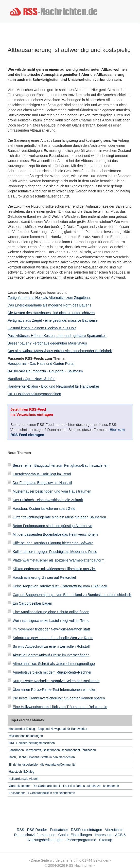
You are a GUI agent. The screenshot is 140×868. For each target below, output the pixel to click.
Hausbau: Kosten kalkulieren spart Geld (44, 509)
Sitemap (106, 840)
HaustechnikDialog (22, 772)
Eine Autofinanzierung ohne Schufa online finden (51, 612)
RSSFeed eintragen (87, 830)
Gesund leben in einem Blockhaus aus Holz (42, 328)
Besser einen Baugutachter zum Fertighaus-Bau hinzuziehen (60, 465)
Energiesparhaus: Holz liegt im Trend (42, 474)
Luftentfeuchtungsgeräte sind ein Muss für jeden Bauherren (59, 517)
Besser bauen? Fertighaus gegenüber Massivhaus (47, 343)
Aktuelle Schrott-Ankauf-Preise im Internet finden (51, 655)
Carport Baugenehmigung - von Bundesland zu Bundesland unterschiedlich (72, 595)
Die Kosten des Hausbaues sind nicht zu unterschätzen (51, 313)
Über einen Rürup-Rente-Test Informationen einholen (54, 690)
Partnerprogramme (81, 840)
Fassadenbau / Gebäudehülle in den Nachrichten (42, 793)
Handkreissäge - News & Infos (31, 379)
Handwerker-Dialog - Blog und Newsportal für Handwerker (53, 386)
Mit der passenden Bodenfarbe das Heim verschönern (55, 534)
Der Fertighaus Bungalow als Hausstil (42, 483)
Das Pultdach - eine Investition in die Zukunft (48, 500)
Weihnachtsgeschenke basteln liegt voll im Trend (51, 621)
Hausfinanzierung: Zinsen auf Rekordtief (44, 577)
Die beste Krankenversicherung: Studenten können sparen (59, 698)
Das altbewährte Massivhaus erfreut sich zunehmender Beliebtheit (60, 351)
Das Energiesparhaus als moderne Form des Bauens (49, 305)
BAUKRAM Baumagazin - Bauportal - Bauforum (45, 371)
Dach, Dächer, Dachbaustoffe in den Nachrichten (42, 757)
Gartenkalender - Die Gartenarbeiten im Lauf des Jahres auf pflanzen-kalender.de (64, 786)
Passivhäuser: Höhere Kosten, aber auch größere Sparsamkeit (57, 336)
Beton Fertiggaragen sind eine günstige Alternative (52, 526)
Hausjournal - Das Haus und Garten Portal (41, 364)
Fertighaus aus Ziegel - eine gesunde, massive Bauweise (53, 320)
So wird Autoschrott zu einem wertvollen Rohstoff (51, 646)
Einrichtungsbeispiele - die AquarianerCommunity (42, 765)
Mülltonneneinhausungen (26, 736)
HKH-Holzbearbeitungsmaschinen (34, 394)
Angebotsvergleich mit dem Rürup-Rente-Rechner (52, 672)
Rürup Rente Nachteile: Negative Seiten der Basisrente (56, 681)
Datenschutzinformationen (35, 835)
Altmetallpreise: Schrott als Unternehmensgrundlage (54, 664)
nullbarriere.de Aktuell (23, 779)
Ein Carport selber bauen (32, 603)
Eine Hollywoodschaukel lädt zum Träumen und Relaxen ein (60, 707)
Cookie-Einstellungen (75, 835)
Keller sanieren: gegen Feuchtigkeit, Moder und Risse (55, 552)
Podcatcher (59, 830)
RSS (20, 830)
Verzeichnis (114, 830)
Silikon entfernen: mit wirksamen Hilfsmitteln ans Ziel (54, 569)
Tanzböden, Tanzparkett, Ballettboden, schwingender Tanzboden (52, 750)
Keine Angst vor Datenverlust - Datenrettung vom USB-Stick (60, 586)
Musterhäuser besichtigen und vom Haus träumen (52, 491)
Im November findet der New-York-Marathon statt (51, 629)
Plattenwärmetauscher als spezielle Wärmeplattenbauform (59, 560)
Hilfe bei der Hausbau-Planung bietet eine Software (53, 543)
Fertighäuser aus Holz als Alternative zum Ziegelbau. (49, 298)
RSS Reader (37, 830)
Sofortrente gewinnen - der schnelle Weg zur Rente (53, 638)
